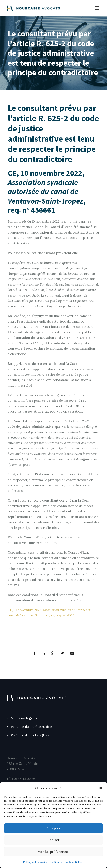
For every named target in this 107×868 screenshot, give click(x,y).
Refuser (53, 840)
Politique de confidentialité (66, 862)
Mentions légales (24, 718)
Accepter (54, 828)
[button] (101, 788)
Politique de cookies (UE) (30, 735)
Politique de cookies (35, 862)
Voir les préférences (54, 852)
